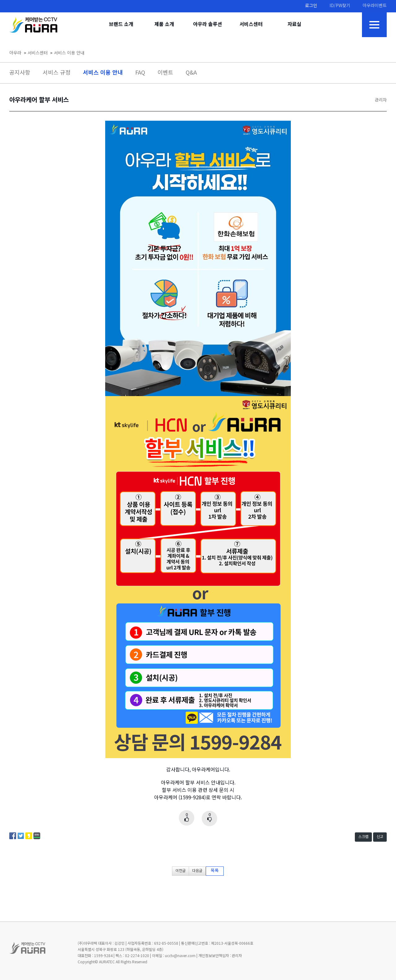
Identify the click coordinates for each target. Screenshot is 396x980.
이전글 (181, 871)
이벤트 (165, 73)
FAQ (140, 73)
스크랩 (363, 837)
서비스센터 (251, 25)
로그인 (311, 6)
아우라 (15, 53)
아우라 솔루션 (208, 25)
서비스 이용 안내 (69, 53)
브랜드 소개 (121, 25)
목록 (215, 871)
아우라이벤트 (375, 6)
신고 (380, 837)
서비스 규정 (57, 73)
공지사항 (20, 73)
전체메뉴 (374, 25)
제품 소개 (164, 25)
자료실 (294, 25)
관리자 (381, 100)
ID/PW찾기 (340, 6)
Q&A (191, 73)
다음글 (197, 871)
